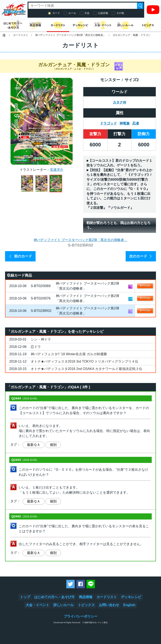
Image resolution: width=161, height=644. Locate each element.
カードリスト (21, 35)
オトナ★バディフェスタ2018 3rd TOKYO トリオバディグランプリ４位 (84, 361)
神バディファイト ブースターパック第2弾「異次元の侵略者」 (70, 35)
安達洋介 (57, 170)
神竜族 (125, 123)
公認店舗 (103, 13)
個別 (53, 445)
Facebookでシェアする (81, 584)
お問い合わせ (109, 605)
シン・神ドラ (41, 339)
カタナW (119, 102)
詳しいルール (64, 605)
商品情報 (86, 597)
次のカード (138, 256)
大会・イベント (37, 605)
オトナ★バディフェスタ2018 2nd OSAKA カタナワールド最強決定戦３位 (86, 369)
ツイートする (71, 584)
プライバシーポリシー (81, 616)
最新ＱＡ (34, 445)
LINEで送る (91, 584)
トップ (25, 597)
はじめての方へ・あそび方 (55, 597)
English (129, 605)
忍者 (136, 123)
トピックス (86, 605)
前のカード (23, 256)
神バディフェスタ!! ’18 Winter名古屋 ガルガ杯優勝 (69, 354)
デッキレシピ (131, 597)
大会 (87, 13)
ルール (72, 13)
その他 (120, 13)
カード (56, 13)
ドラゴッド (108, 123)
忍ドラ (36, 347)
